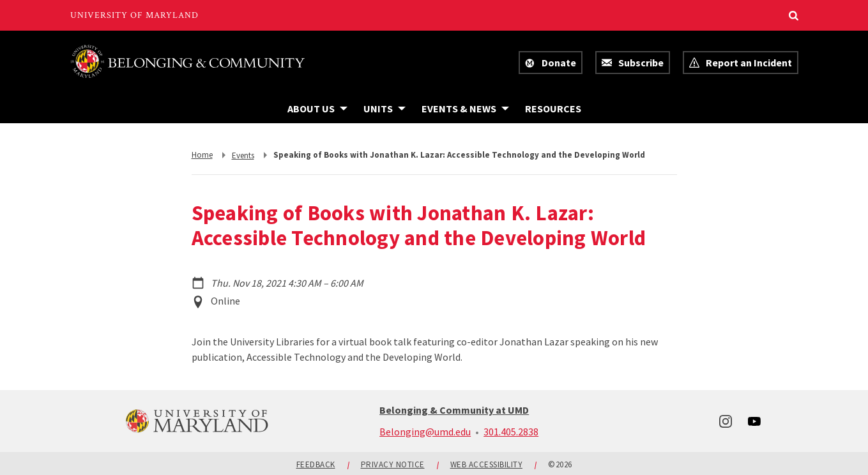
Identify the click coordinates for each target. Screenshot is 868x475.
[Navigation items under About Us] (317, 109)
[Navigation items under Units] (385, 109)
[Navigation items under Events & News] (465, 109)
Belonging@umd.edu (425, 432)
